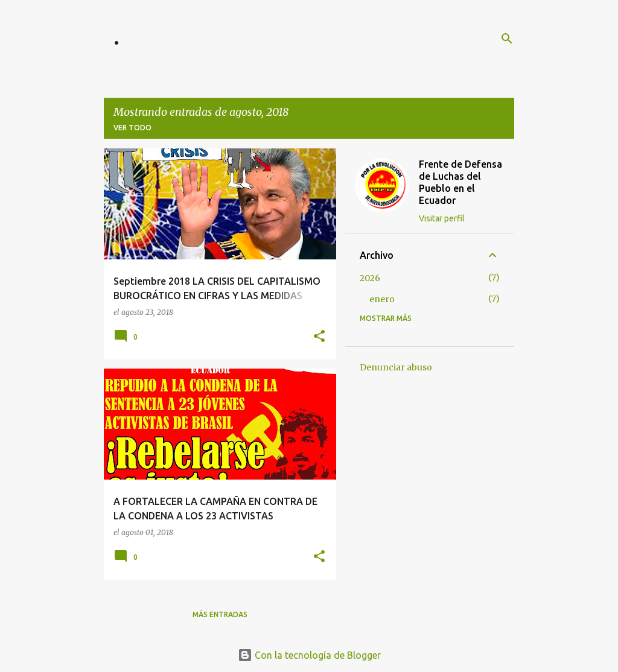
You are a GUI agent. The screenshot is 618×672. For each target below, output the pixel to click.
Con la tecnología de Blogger (309, 655)
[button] (319, 337)
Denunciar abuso (396, 367)
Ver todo (132, 128)
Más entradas (220, 614)
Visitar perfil (442, 218)
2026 (370, 278)
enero (382, 299)
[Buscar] (507, 39)
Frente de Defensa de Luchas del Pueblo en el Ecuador (460, 182)
